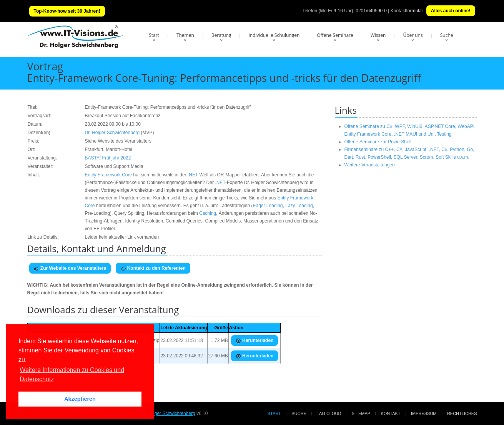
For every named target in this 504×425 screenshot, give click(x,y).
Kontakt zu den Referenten (153, 268)
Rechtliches (462, 413)
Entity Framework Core (109, 175)
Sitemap (361, 413)
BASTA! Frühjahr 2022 (108, 158)
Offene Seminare (335, 35)
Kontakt (390, 413)
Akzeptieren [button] (80, 399)
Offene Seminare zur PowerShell (378, 142)
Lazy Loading (299, 206)
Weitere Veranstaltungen (370, 165)
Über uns (413, 35)
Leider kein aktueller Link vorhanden (122, 237)
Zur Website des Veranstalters (70, 268)
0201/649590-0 (371, 11)
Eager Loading (268, 206)
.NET (193, 175)
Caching (208, 213)
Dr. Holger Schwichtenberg (112, 133)
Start (154, 35)
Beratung (221, 35)
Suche (447, 35)
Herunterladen (255, 341)
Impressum (424, 413)
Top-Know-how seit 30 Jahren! (67, 11)
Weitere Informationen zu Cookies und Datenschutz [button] (72, 374)
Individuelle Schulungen (274, 35)
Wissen (378, 35)
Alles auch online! (451, 11)
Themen (185, 35)
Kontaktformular (407, 11)
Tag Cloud (329, 413)
